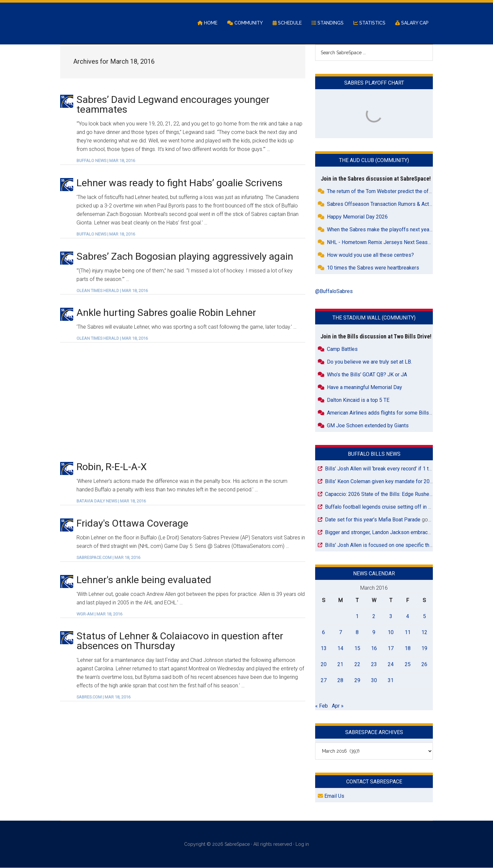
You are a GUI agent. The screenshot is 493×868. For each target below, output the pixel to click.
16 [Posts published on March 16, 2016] (374, 649)
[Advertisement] (183, 402)
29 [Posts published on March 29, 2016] (357, 681)
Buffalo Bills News (374, 454)
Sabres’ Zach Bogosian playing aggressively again (185, 257)
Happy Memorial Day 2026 (357, 217)
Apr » (338, 706)
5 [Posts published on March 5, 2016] (425, 617)
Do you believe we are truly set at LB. (369, 362)
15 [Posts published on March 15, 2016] (357, 649)
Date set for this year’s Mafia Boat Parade (373, 520)
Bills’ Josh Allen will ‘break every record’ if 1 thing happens (392, 469)
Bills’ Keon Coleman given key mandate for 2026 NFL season (395, 482)
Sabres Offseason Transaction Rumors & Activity (383, 205)
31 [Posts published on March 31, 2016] (391, 681)
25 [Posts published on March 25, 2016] (408, 665)
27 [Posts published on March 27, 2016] (324, 681)
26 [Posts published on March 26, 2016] (424, 665)
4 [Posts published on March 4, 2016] (408, 617)
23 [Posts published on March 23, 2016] (374, 665)
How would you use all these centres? (370, 256)
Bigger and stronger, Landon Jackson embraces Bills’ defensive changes (408, 533)
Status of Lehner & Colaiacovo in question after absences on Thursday (180, 641)
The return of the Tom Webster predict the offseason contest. (397, 192)
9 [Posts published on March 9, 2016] (374, 633)
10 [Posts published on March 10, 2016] (391, 633)
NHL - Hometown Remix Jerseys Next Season (380, 243)
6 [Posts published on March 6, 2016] (323, 633)
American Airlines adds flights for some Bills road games (392, 413)
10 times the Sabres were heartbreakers (373, 268)
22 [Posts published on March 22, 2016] (357, 665)
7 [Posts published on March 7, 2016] (340, 633)
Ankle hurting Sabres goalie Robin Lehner (166, 313)
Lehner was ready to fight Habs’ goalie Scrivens (179, 183)
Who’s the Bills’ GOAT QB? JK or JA (367, 375)
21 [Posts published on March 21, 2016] (340, 665)
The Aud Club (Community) (374, 161)
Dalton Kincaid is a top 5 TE (358, 400)
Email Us (331, 797)
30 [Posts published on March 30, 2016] (374, 681)
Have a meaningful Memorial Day (365, 388)
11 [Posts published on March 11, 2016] (408, 633)
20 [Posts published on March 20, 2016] (324, 665)
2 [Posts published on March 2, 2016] (374, 617)
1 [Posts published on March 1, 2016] (357, 617)
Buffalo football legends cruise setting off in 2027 (382, 507)
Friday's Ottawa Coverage (132, 524)
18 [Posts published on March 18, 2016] (408, 649)
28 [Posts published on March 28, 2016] (340, 681)
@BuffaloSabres (334, 292)
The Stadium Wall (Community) (374, 318)
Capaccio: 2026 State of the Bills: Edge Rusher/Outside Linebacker (401, 494)
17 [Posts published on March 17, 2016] (391, 649)
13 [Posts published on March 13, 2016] (324, 649)
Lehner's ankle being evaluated (144, 580)
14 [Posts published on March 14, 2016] (340, 649)
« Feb (322, 706)
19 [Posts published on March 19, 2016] (424, 649)
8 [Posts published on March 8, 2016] (357, 633)
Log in (302, 845)
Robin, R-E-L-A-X (112, 467)
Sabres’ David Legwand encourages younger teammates (173, 105)
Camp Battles (342, 349)
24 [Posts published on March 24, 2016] (391, 665)
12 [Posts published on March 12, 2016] (424, 633)
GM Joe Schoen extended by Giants (368, 426)
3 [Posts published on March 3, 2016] (391, 617)
